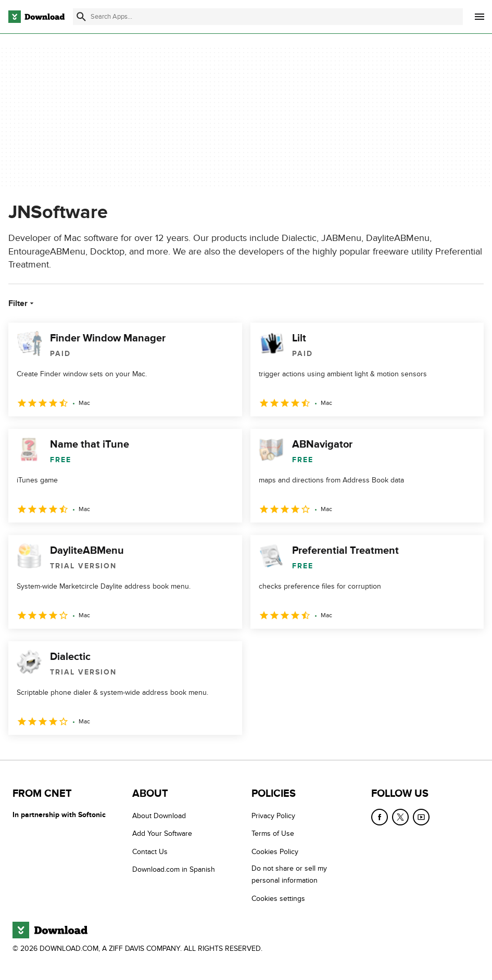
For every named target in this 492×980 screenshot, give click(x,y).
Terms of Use (273, 834)
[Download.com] (36, 17)
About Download (159, 816)
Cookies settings (278, 899)
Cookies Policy (275, 852)
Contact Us (150, 852)
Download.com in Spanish (174, 870)
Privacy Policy (273, 816)
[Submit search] (81, 17)
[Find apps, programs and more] (268, 17)
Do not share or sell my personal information (289, 875)
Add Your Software (162, 834)
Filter (22, 303)
